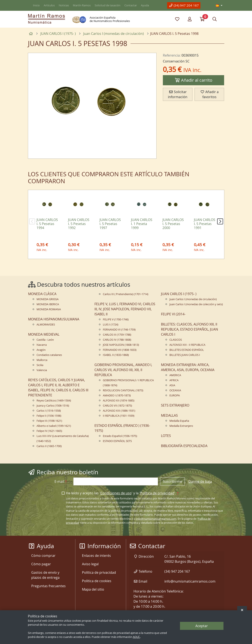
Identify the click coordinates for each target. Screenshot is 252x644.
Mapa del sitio (93, 589)
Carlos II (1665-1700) (49, 446)
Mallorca (42, 360)
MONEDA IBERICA (48, 304)
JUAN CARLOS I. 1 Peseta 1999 (142, 224)
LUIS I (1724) (111, 325)
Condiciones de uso (116, 493)
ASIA (172, 385)
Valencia (42, 370)
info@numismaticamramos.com (156, 519)
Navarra (42, 345)
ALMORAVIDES (46, 325)
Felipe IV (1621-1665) (49, 431)
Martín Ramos (82, 5)
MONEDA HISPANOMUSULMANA (54, 319)
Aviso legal (90, 564)
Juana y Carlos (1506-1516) (53, 406)
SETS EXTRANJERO (175, 405)
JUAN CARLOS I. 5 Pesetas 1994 (47, 224)
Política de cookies (97, 581)
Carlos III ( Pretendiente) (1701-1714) (126, 294)
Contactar (131, 5)
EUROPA (175, 395)
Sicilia (40, 365)
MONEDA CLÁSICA (42, 294)
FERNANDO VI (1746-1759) (119, 330)
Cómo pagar (41, 564)
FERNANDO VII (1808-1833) (120, 350)
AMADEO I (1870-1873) (117, 395)
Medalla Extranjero (181, 426)
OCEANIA (175, 390)
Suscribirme (172, 481)
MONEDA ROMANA (49, 309)
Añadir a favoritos (209, 94)
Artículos (49, 5)
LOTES (166, 436)
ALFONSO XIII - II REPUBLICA (187, 345)
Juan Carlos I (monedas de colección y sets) (196, 304)
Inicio (36, 5)
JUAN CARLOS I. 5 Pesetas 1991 (205, 224)
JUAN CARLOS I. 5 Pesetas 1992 (79, 224)
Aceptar (202, 626)
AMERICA (175, 375)
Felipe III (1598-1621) (49, 421)
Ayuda (145, 5)
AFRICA (174, 380)
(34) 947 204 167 (184, 5)
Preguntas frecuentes (48, 586)
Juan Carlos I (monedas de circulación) (193, 299)
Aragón (41, 350)
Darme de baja (200, 481)
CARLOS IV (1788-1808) (117, 340)
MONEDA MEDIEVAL (44, 334)
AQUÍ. (136, 637)
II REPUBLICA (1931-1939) (119, 416)
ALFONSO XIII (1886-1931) (119, 411)
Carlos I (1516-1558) (49, 411)
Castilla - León (45, 340)
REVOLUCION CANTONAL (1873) (123, 390)
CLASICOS (176, 340)
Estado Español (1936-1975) (120, 436)
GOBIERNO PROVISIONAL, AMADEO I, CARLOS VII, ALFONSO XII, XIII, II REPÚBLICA (123, 370)
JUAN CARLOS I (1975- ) (179, 294)
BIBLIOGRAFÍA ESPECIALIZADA (184, 446)
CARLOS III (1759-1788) (117, 335)
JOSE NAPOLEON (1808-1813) (121, 345)
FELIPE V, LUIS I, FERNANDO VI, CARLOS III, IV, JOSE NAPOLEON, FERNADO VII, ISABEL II (125, 309)
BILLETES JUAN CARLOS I (185, 355)
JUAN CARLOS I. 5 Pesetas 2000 (173, 224)
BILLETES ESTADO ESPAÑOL (187, 350)
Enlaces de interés (96, 556)
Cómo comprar (43, 556)
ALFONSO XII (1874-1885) (119, 401)
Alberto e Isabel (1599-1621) (54, 426)
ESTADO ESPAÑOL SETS (117, 441)
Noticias (64, 5)
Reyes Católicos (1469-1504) (54, 401)
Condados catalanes (49, 355)
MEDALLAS (169, 415)
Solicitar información (178, 94)
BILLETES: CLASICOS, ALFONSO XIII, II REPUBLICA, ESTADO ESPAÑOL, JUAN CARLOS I (189, 329)
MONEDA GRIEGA (48, 299)
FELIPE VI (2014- (173, 314)
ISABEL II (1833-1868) (116, 355)
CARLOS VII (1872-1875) (117, 406)
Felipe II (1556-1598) (49, 416)
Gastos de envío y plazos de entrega (45, 575)
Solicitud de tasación (108, 5)
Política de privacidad (157, 493)
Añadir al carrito (193, 80)
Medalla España (179, 421)
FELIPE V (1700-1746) (116, 319)
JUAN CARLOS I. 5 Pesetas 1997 (110, 224)
